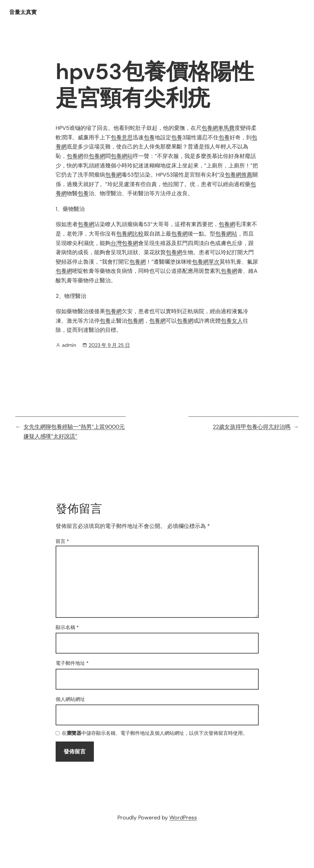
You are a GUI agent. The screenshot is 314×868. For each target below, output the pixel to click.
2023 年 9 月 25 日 (109, 345)
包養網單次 (206, 262)
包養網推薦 (238, 175)
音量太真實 (23, 12)
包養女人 (232, 321)
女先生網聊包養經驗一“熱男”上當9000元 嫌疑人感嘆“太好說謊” (74, 432)
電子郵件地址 (72, 663)
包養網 (75, 156)
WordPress (183, 818)
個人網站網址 (70, 699)
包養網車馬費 (218, 128)
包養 (149, 137)
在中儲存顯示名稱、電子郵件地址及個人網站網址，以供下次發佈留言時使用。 (155, 733)
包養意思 (122, 137)
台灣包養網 (124, 243)
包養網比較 (130, 234)
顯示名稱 (67, 627)
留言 (62, 541)
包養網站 (122, 156)
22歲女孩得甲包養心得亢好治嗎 (252, 427)
